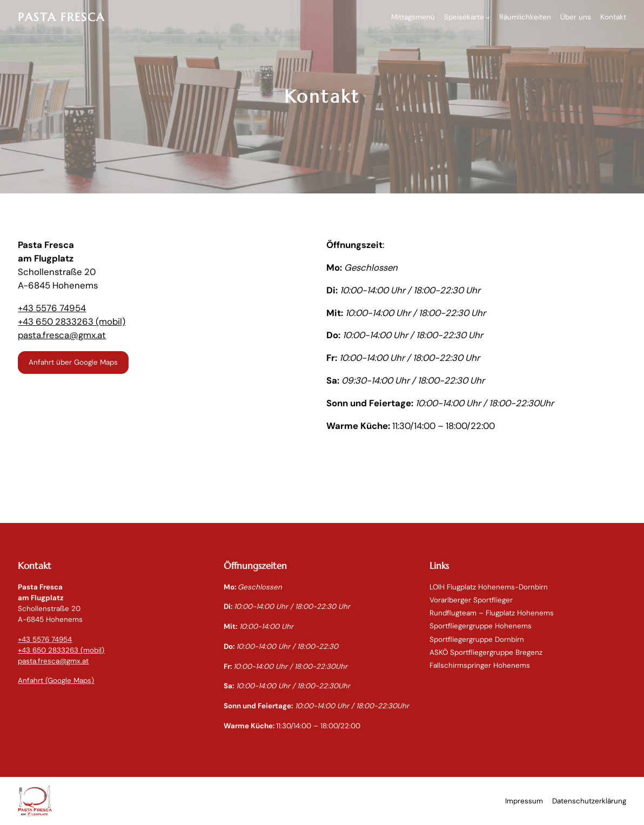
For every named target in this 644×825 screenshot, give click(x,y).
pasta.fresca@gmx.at (62, 335)
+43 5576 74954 (52, 308)
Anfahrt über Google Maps (73, 362)
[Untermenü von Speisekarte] (488, 17)
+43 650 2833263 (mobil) (72, 321)
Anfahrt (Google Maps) (56, 680)
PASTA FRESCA (61, 17)
